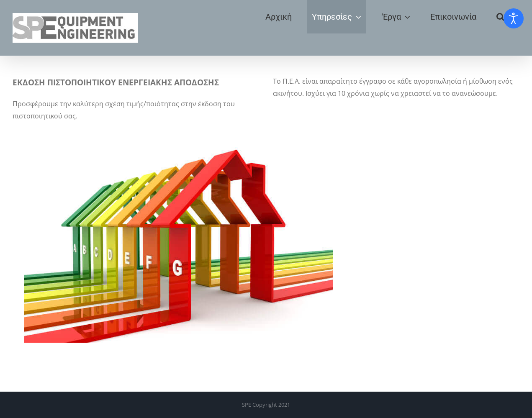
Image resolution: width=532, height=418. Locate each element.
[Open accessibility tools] (514, 18)
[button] (500, 17)
